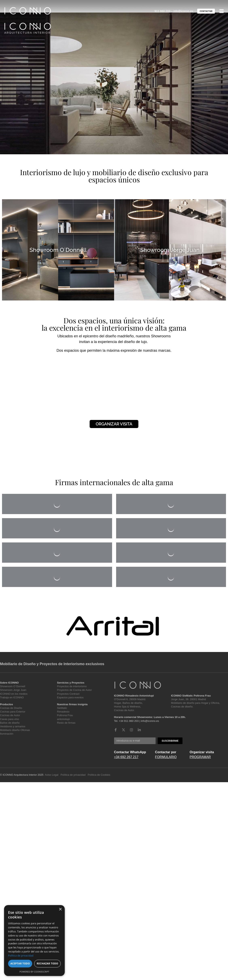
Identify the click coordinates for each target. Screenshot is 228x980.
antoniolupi (63, 719)
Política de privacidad (73, 775)
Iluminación (7, 734)
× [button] (60, 909)
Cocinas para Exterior (13, 712)
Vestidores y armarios (13, 726)
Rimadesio (63, 712)
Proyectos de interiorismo (72, 686)
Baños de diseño (10, 723)
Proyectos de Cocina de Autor (74, 690)
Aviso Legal (51, 775)
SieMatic (62, 708)
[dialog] (34, 941)
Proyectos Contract (68, 694)
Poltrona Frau (65, 715)
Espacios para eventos (70, 697)
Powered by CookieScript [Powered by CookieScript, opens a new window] (34, 972)
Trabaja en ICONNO (12, 697)
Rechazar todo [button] (47, 963)
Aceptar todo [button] (20, 963)
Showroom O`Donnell (13, 686)
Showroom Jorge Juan (13, 690)
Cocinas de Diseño (11, 708)
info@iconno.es (183, 11)
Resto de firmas (66, 723)
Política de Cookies (99, 775)
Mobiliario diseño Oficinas (15, 730)
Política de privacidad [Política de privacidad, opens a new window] (21, 956)
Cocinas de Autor (10, 715)
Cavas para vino (10, 719)
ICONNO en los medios (14, 694)
